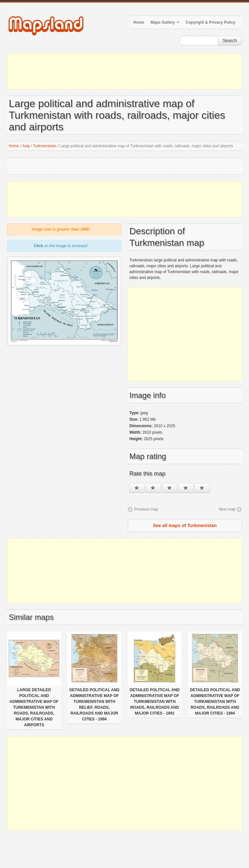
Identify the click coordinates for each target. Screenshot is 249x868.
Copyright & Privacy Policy (211, 22)
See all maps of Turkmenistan (185, 525)
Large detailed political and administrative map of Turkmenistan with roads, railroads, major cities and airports (34, 707)
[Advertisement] (124, 71)
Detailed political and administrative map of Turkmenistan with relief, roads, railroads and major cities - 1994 (94, 705)
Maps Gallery (165, 22)
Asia (26, 146)
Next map (227, 509)
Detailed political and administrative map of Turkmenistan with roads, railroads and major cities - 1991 (155, 702)
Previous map (146, 509)
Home (139, 22)
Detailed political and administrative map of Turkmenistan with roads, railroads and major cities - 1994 (215, 702)
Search (230, 41)
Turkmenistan (45, 146)
